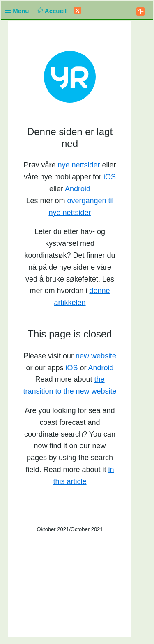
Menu (19, 11)
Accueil (51, 11)
